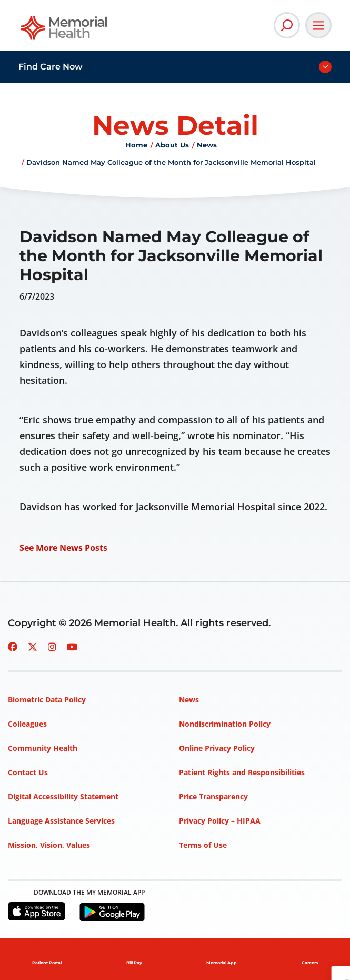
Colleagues (27, 724)
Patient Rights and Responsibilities (242, 772)
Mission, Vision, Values (49, 845)
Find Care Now (51, 67)
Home (136, 145)
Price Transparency (213, 796)
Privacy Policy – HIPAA (220, 821)
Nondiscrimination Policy (225, 724)
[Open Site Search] (287, 25)
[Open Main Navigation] (318, 25)
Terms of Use (203, 845)
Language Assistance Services (61, 821)
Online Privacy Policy (217, 748)
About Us (172, 145)
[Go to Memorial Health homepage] (64, 31)
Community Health (43, 748)
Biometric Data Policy (47, 700)
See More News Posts (63, 548)
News (207, 145)
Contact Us (28, 772)
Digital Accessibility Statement (63, 796)
